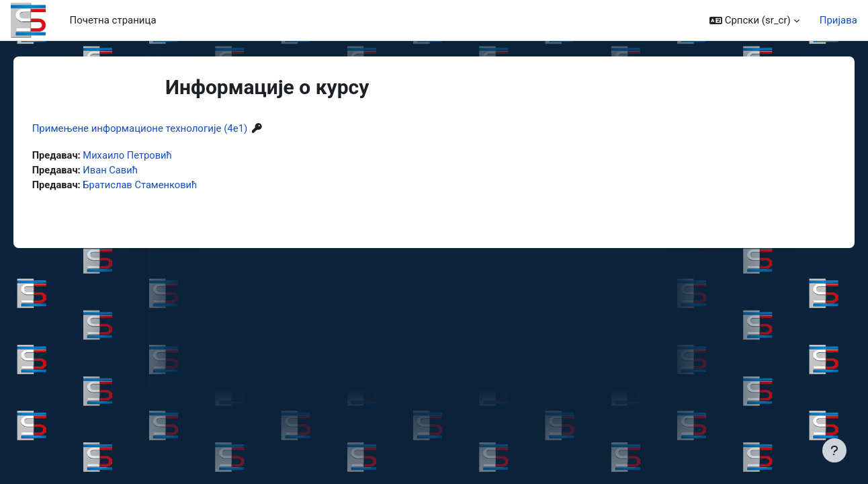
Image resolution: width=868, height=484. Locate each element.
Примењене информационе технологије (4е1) (159, 128)
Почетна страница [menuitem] (113, 20)
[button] (754, 21)
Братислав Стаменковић (161, 186)
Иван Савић (131, 171)
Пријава (838, 20)
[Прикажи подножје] (834, 450)
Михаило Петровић (148, 155)
